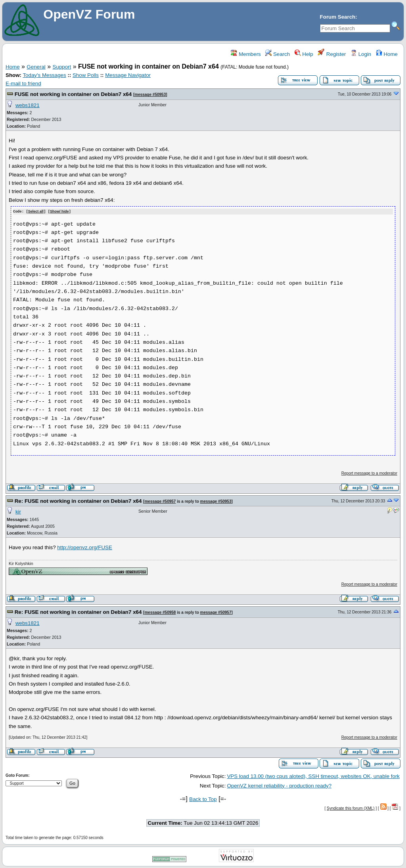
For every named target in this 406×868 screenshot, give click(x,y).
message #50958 (160, 612)
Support (62, 67)
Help (304, 54)
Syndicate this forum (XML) (351, 808)
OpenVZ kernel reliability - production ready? (279, 785)
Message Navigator (128, 75)
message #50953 (150, 95)
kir (18, 511)
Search (278, 54)
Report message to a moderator (369, 473)
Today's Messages (44, 75)
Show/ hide (59, 211)
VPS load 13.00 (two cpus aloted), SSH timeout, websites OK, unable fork (313, 776)
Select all (36, 211)
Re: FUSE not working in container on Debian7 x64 (78, 501)
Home (387, 54)
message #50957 (160, 501)
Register (332, 54)
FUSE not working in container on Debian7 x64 (73, 94)
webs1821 (28, 105)
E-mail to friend (23, 83)
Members (246, 54)
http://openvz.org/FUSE (85, 547)
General (36, 67)
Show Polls (86, 75)
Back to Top (203, 799)
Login (361, 54)
